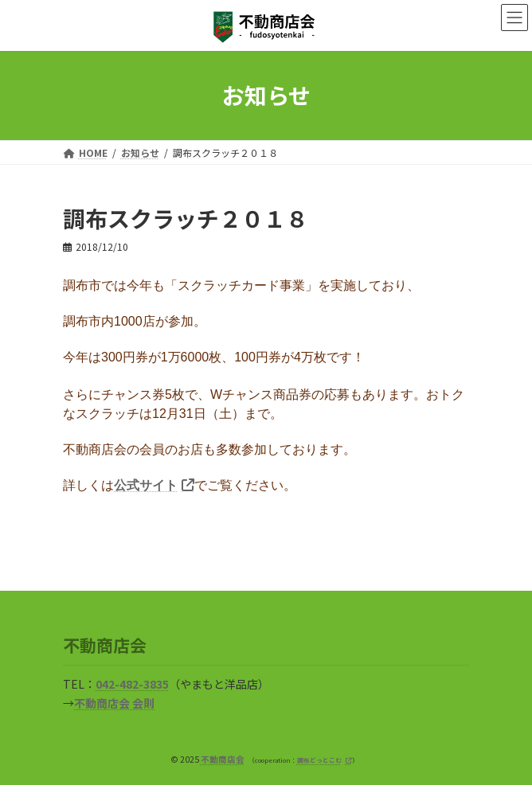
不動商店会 (223, 759)
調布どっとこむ (319, 760)
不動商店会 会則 (114, 704)
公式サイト (146, 485)
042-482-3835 (132, 685)
